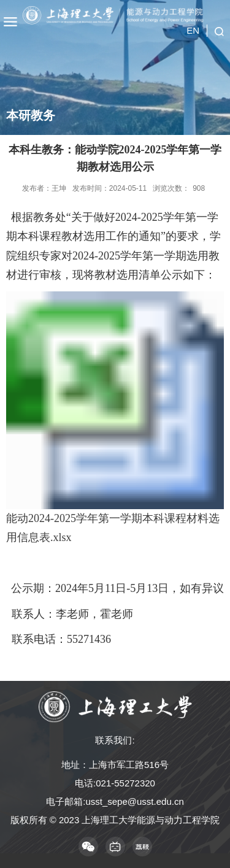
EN (193, 30)
